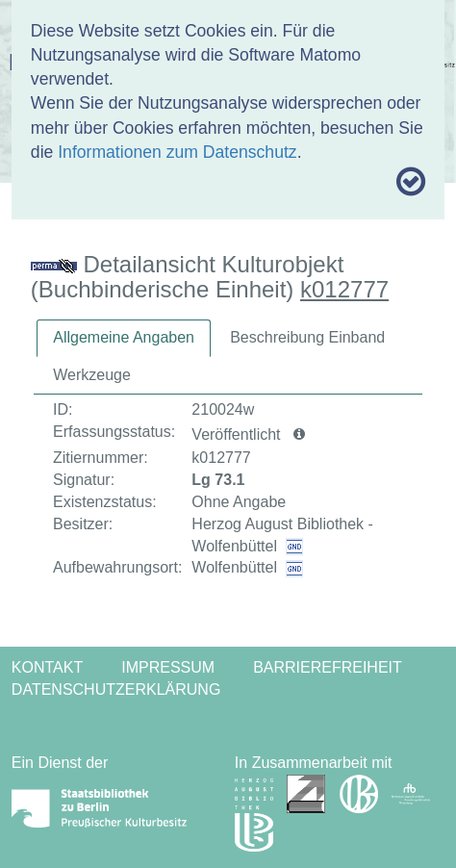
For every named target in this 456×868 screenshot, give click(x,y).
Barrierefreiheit (328, 667)
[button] (299, 435)
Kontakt (47, 667)
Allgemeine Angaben (124, 337)
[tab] (124, 338)
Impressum (168, 667)
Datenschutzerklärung (116, 689)
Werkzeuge (92, 375)
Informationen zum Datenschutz (177, 152)
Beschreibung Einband (307, 337)
